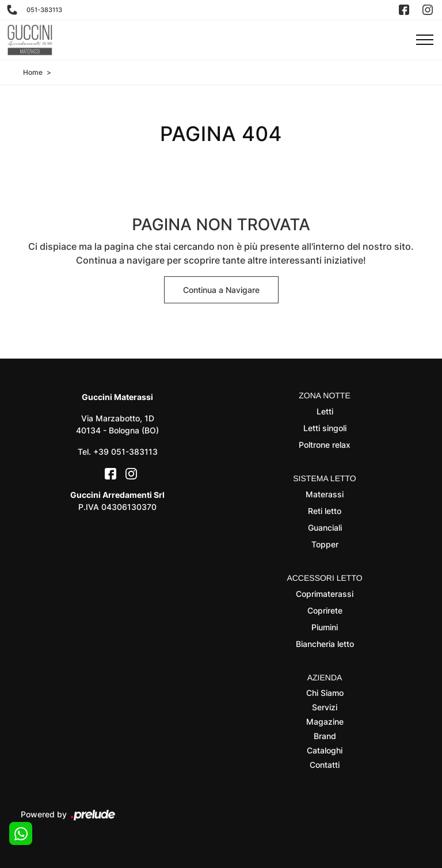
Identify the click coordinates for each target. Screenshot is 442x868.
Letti (325, 411)
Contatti (325, 765)
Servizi (325, 707)
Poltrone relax (325, 445)
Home (33, 72)
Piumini (325, 627)
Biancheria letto (325, 644)
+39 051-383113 (125, 452)
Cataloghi (325, 750)
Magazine (325, 722)
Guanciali (325, 528)
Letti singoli (325, 428)
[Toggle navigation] (425, 40)
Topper (325, 544)
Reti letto (325, 511)
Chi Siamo (325, 693)
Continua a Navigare (221, 290)
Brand (325, 736)
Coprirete (325, 610)
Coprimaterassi (325, 594)
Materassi (325, 494)
